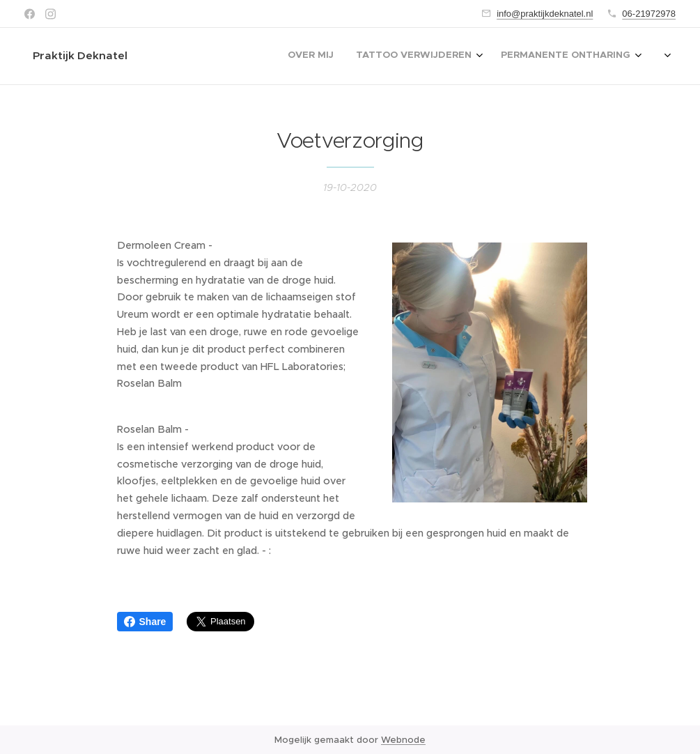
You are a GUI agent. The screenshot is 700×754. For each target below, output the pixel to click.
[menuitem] (362, 56)
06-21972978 (649, 14)
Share (145, 622)
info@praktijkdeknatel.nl (545, 14)
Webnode (403, 740)
